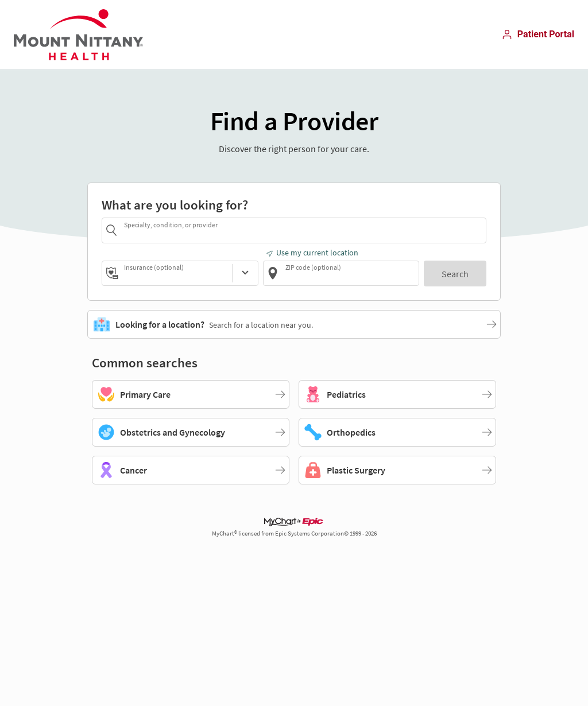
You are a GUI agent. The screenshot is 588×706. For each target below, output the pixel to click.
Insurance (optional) (154, 267)
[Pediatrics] (397, 394)
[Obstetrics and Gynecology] (191, 432)
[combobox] (303, 230)
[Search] (455, 274)
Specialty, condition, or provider (171, 225)
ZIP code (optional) (313, 267)
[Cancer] (191, 470)
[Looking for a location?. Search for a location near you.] (294, 324)
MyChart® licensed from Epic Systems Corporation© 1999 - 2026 (294, 534)
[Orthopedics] (397, 432)
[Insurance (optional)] (245, 273)
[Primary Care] (191, 394)
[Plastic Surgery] (397, 470)
